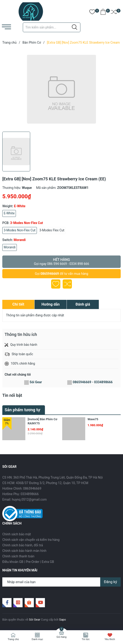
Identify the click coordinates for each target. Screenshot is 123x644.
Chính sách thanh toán (18, 556)
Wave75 (93, 419)
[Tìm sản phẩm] (52, 27)
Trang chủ (13, 639)
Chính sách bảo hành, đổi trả (23, 545)
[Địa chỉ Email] (61, 582)
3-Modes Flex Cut (52, 230)
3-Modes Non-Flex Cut (20, 230)
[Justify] (75, 27)
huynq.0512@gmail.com (29, 499)
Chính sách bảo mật (17, 534)
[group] (61, 89)
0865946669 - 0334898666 (93, 382)
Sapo (63, 620)
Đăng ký (110, 582)
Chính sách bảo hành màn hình (24, 551)
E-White (9, 213)
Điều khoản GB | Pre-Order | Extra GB (28, 562)
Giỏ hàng (61, 637)
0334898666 (30, 494)
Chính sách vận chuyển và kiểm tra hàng (31, 540)
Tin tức (86, 639)
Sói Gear (36, 382)
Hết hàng (61, 262)
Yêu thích (110, 639)
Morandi (10, 247)
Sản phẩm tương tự (22, 410)
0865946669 (50, 274)
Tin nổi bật (12, 395)
